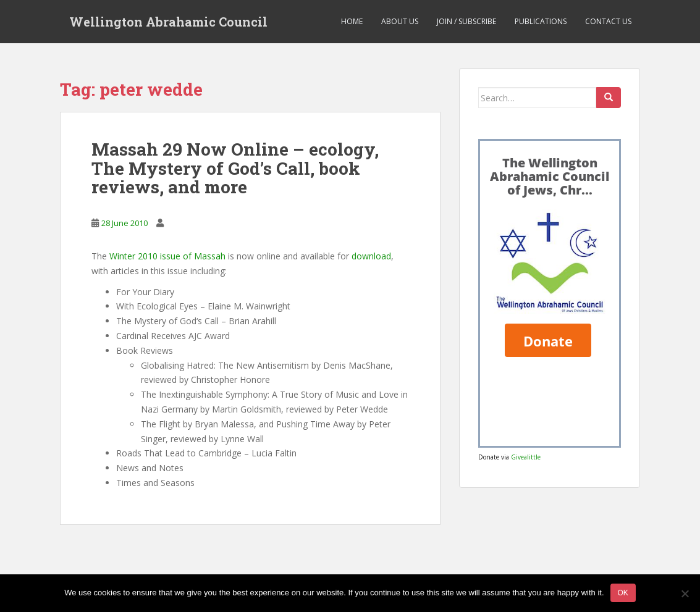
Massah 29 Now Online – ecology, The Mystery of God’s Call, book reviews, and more (235, 168)
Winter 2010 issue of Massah (167, 256)
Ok (623, 593)
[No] (685, 593)
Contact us (608, 21)
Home (352, 21)
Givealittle (526, 457)
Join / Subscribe (466, 21)
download (371, 256)
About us (400, 21)
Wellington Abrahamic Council (168, 22)
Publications (541, 21)
